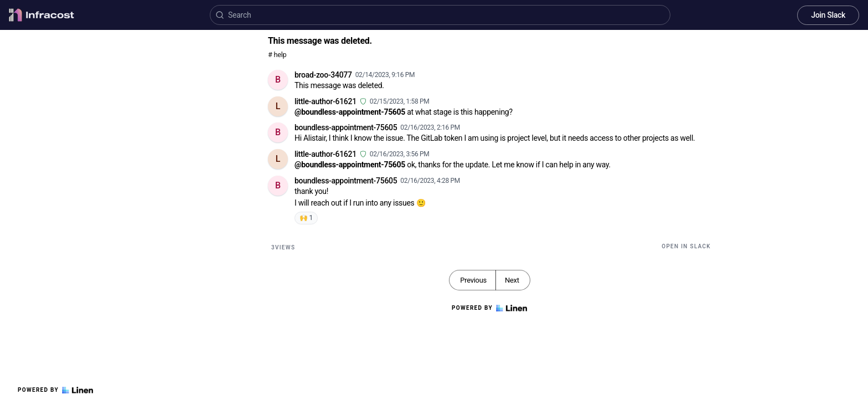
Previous (473, 280)
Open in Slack (686, 246)
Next (512, 280)
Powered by (55, 390)
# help (277, 55)
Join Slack (828, 15)
